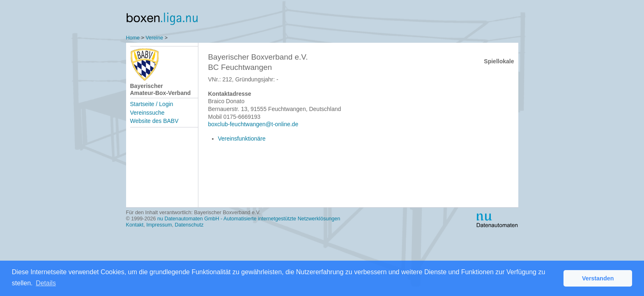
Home (133, 38)
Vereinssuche (147, 113)
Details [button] (46, 283)
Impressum (159, 225)
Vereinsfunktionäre (242, 139)
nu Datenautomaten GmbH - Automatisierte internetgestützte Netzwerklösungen (249, 219)
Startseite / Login (152, 104)
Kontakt (135, 225)
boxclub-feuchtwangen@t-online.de (253, 124)
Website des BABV (154, 121)
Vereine (154, 38)
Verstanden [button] (598, 278)
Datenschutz (189, 225)
